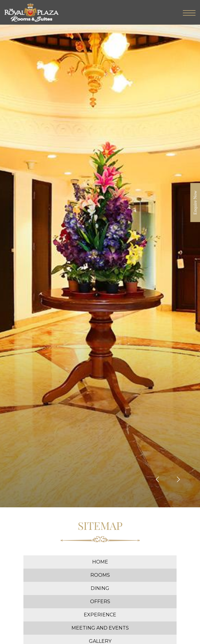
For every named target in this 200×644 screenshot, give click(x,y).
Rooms (100, 575)
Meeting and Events (100, 628)
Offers (100, 601)
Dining (100, 588)
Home (100, 562)
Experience (100, 615)
